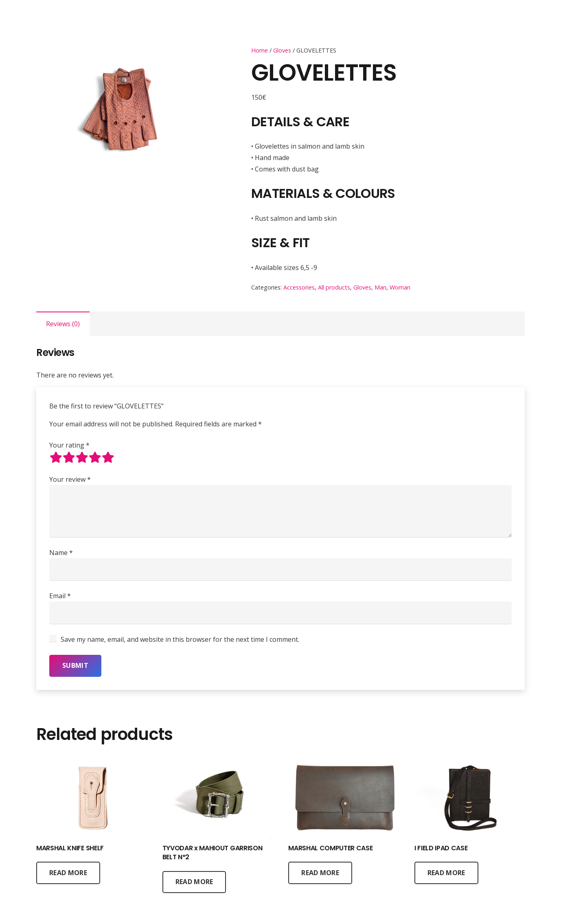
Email (60, 596)
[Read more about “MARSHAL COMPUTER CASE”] (320, 873)
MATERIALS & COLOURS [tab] (323, 193)
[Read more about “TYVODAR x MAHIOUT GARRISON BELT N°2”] (194, 882)
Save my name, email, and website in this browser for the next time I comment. (180, 639)
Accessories (299, 287)
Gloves (282, 50)
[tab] (63, 324)
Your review (70, 479)
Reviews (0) (63, 324)
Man (380, 287)
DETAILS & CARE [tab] (300, 122)
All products (334, 287)
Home (260, 50)
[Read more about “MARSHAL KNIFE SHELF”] (68, 873)
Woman (400, 287)
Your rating (69, 445)
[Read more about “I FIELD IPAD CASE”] (446, 873)
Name (61, 553)
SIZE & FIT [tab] (280, 243)
